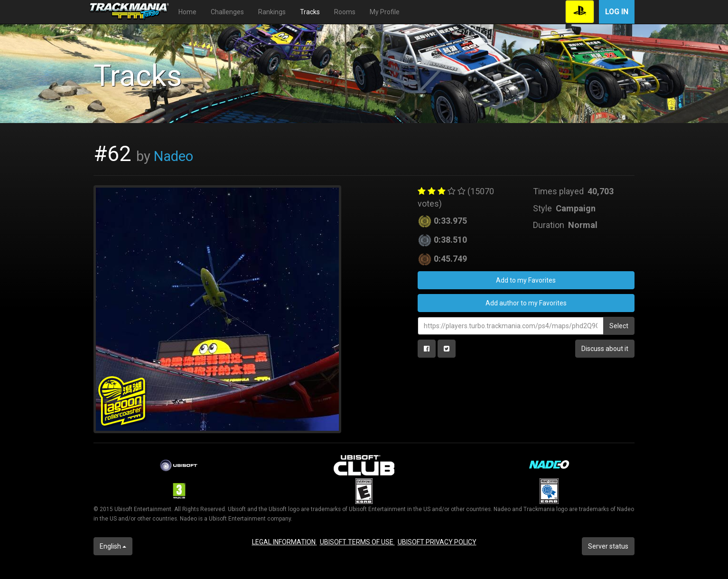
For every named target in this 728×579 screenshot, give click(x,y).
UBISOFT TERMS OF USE (357, 542)
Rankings (272, 12)
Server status (608, 546)
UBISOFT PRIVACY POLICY (437, 542)
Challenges (227, 12)
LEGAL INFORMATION (285, 542)
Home (187, 12)
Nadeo (173, 156)
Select (619, 326)
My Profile (385, 12)
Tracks (310, 12)
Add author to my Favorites (526, 303)
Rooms (345, 12)
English (113, 546)
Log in (617, 12)
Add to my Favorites (526, 280)
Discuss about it (605, 349)
